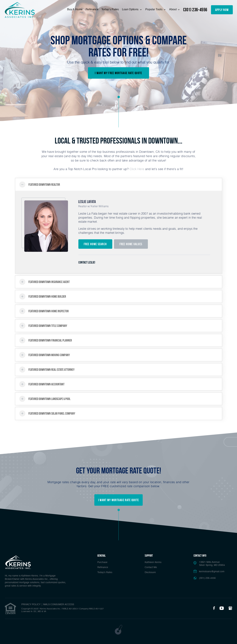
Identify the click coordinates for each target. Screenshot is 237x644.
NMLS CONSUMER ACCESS (59, 605)
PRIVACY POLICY (31, 605)
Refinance (92, 10)
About (173, 10)
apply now (222, 10)
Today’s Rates (110, 10)
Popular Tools (154, 10)
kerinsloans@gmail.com (212, 572)
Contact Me (151, 567)
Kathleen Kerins (153, 562)
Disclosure (150, 572)
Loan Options (131, 10)
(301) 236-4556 (195, 10)
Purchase (102, 562)
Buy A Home (75, 10)
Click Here (137, 169)
